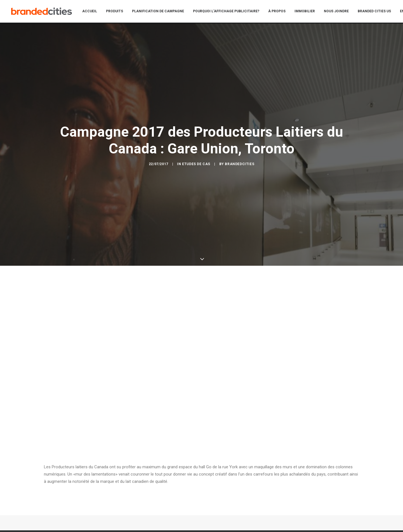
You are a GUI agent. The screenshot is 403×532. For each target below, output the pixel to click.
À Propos (281, 12)
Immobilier (308, 12)
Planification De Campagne (162, 12)
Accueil (93, 12)
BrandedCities (240, 141)
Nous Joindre (340, 12)
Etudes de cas (196, 141)
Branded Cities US (378, 12)
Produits (118, 12)
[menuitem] (93, 12)
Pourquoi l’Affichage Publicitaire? (230, 12)
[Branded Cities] (43, 12)
